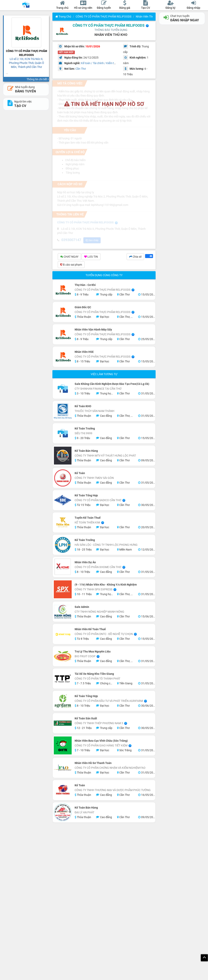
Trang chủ (63, 17)
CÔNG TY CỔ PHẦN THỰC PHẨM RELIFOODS (104, 17)
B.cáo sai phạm (71, 265)
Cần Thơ (81, 69)
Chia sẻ (135, 257)
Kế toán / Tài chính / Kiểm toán (100, 63)
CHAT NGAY (69, 257)
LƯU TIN (91, 257)
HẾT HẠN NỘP (66, 52)
